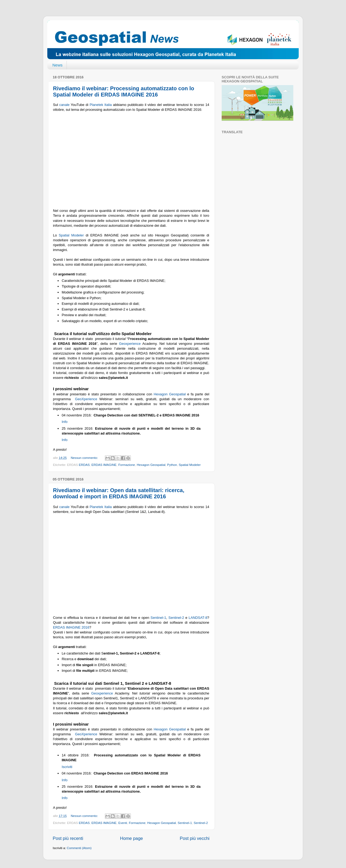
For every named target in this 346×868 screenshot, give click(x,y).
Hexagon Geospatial (170, 394)
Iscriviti (67, 767)
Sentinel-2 (176, 618)
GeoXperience (86, 399)
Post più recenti (68, 838)
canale (64, 105)
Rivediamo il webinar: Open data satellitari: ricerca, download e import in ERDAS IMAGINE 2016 (119, 493)
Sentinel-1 (158, 618)
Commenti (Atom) (79, 848)
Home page (132, 838)
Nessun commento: (85, 458)
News (58, 65)
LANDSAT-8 (198, 618)
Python (172, 465)
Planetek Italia (101, 105)
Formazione (127, 465)
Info (64, 422)
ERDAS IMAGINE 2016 (71, 627)
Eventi (123, 823)
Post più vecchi (195, 838)
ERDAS (84, 465)
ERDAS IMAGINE (104, 465)
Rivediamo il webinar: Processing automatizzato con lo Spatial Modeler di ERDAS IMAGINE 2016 (124, 91)
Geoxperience (130, 344)
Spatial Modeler (71, 235)
